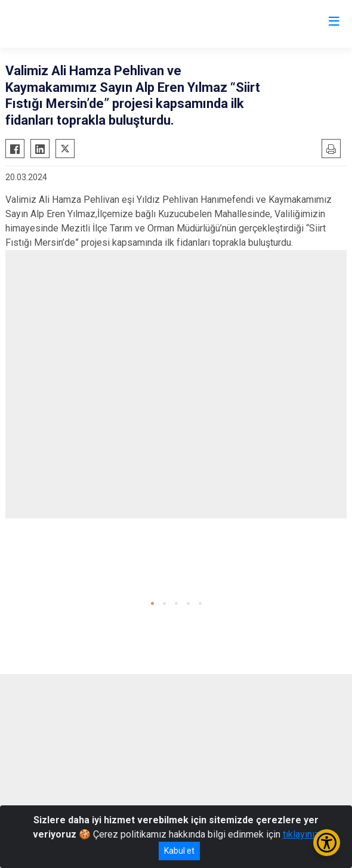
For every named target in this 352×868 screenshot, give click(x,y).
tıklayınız (301, 834)
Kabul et (179, 851)
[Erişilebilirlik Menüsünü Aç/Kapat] (327, 843)
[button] (152, 603)
